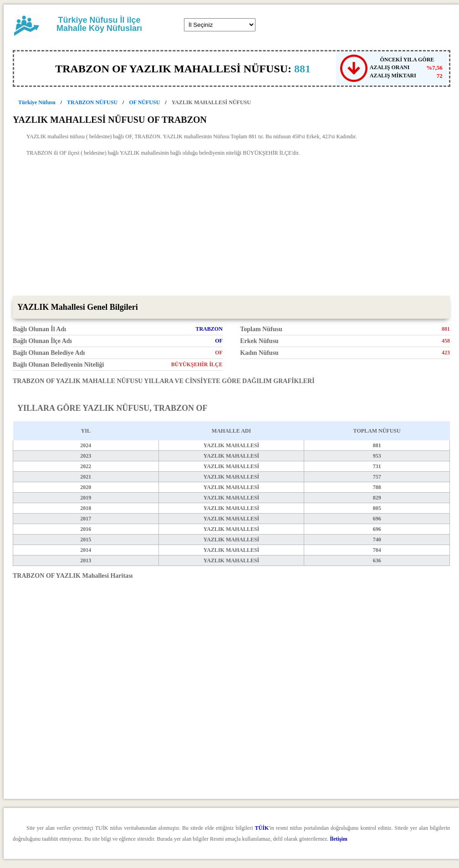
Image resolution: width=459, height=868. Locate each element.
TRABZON (209, 329)
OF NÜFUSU (144, 102)
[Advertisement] (231, 227)
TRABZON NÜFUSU (92, 102)
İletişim (339, 839)
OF (219, 341)
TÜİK (262, 828)
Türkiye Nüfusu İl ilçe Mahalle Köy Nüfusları (99, 24)
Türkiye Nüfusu (37, 102)
